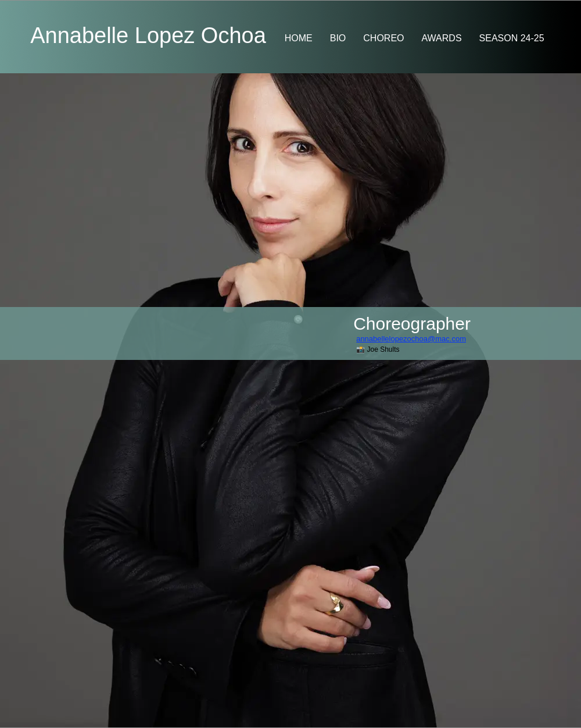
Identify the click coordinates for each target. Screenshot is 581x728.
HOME (299, 38)
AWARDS (442, 38)
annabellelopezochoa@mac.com (411, 339)
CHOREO (383, 38)
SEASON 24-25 (512, 38)
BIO (338, 38)
